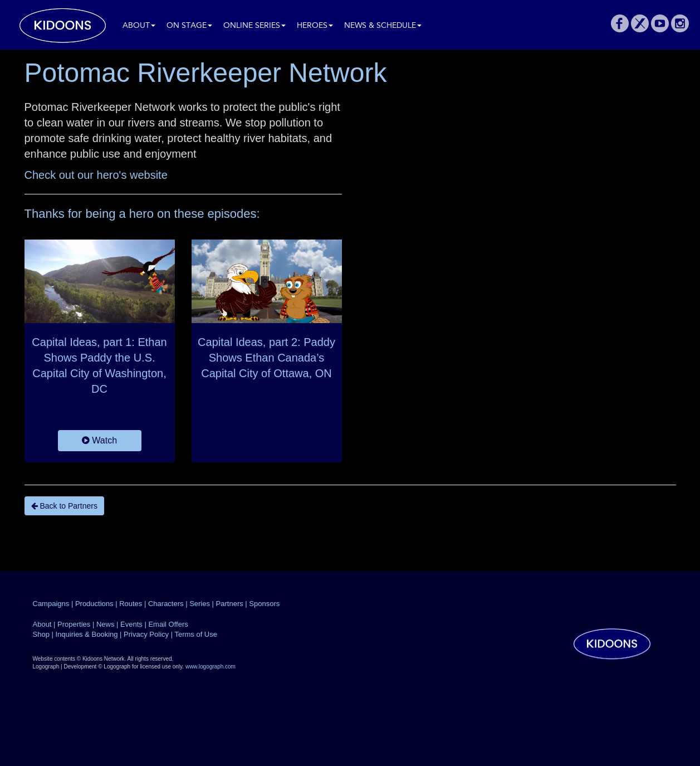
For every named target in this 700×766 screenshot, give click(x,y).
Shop (41, 634)
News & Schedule (383, 26)
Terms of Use (196, 634)
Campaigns (51, 604)
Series (200, 604)
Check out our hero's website (96, 175)
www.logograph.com (211, 667)
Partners (230, 604)
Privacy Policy (146, 634)
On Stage (189, 26)
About (139, 26)
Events (131, 624)
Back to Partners (64, 506)
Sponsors (264, 604)
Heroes (315, 26)
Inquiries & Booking (86, 634)
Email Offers (168, 624)
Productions (94, 604)
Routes (131, 604)
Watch (99, 440)
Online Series (254, 26)
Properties (74, 624)
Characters (166, 604)
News (106, 624)
